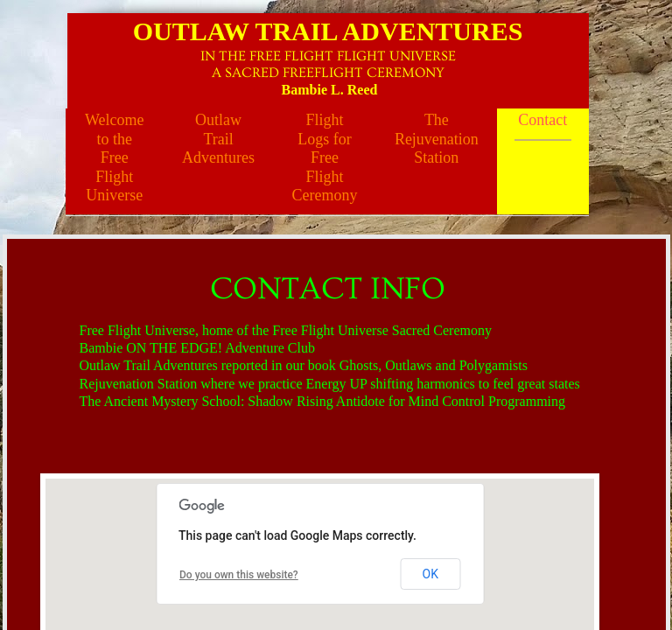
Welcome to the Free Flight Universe (115, 157)
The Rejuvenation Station (437, 139)
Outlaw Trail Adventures (218, 139)
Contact (542, 120)
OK (430, 574)
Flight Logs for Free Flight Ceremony (324, 157)
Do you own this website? (239, 575)
